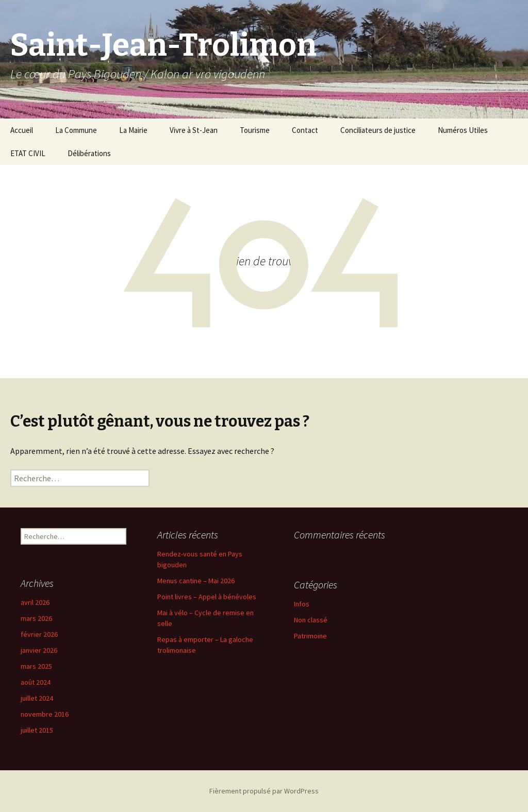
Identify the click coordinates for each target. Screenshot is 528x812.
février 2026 (39, 634)
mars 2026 (36, 618)
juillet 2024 (37, 698)
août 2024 (36, 682)
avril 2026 (35, 602)
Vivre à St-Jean (194, 130)
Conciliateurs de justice (378, 130)
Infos (302, 604)
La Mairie (133, 130)
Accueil (22, 130)
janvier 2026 (39, 650)
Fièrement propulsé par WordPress (264, 791)
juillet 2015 (37, 730)
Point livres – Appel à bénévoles (207, 597)
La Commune (76, 130)
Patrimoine (310, 636)
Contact (305, 130)
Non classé (311, 620)
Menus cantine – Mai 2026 (196, 581)
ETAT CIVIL (28, 153)
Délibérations (89, 153)
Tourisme (255, 130)
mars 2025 (36, 666)
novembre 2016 (45, 714)
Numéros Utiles (463, 130)
